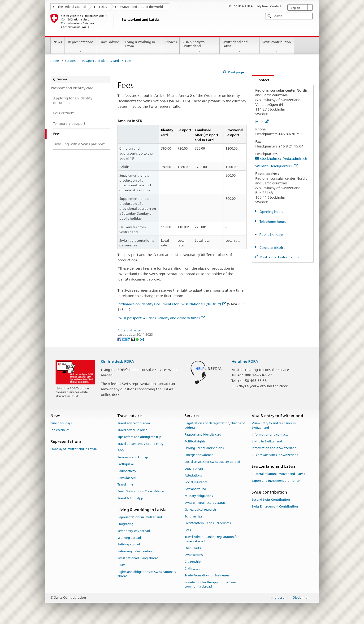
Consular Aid (127, 478)
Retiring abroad (129, 545)
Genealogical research (200, 510)
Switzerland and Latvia (240, 46)
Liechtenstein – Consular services (208, 523)
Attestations (193, 475)
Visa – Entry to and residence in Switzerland (274, 425)
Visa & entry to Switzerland (200, 46)
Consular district (272, 248)
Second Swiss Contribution (271, 500)
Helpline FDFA (245, 361)
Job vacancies (60, 430)
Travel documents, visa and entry (140, 444)
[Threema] (133, 339)
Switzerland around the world (141, 7)
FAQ (121, 451)
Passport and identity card (101, 61)
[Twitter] (124, 339)
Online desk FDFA (117, 361)
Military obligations (199, 496)
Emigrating (126, 524)
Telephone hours (272, 222)
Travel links (125, 485)
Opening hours (271, 212)
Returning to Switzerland (136, 551)
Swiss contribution (277, 46)
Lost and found (195, 489)
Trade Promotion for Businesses (207, 575)
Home (55, 61)
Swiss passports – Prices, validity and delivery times (161, 318)
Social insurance (196, 482)
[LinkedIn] (129, 339)
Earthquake (126, 464)
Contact (261, 80)
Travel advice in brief (132, 430)
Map (262, 122)
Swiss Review (194, 555)
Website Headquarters (276, 166)
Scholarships (193, 516)
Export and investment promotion (276, 481)
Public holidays (271, 234)
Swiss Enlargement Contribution (275, 506)
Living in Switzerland (267, 441)
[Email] (142, 339)
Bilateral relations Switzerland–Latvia (278, 474)
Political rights (195, 441)
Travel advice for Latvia (134, 423)
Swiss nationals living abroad (138, 558)
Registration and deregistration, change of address (215, 425)
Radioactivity (127, 471)
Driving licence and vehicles (204, 448)
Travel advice (109, 46)
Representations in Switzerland (140, 517)
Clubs (121, 565)
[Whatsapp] (138, 339)
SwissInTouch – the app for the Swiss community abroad (210, 584)
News (58, 46)
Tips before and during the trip (139, 437)
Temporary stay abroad (134, 531)
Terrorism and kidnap (133, 457)
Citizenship (193, 562)
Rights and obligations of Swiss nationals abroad (147, 574)
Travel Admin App (130, 498)
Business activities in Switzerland (275, 455)
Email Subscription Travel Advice (141, 492)
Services (171, 46)
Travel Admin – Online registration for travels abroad (212, 539)
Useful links (193, 548)
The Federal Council (72, 7)
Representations (80, 46)
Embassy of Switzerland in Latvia (74, 449)
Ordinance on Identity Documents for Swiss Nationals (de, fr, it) (172, 304)
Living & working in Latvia (142, 46)
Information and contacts (270, 435)
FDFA (103, 7)
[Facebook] (120, 339)
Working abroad (129, 538)
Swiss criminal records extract (206, 503)
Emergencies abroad (199, 455)
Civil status (192, 568)
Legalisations (194, 469)
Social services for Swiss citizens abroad (212, 462)
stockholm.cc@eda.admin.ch (284, 158)
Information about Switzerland (274, 448)
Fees (188, 530)
